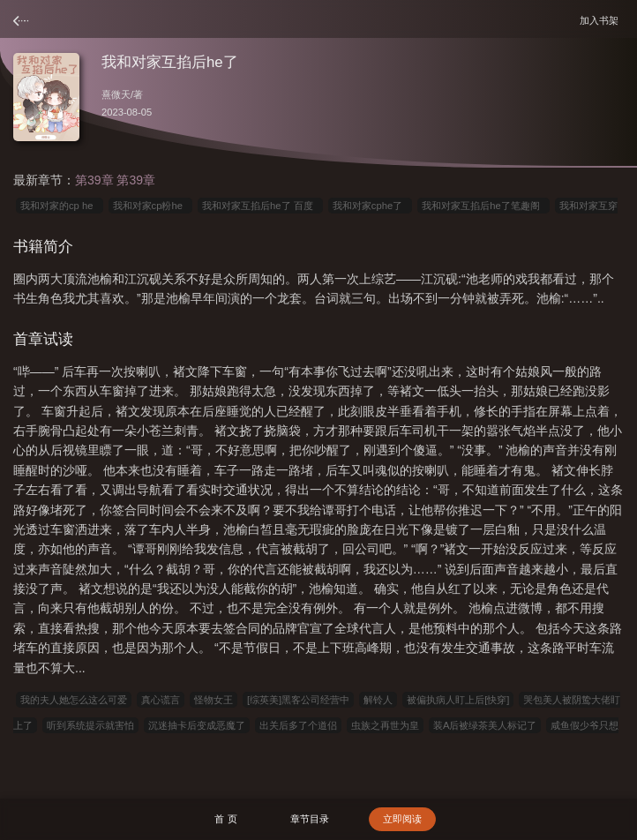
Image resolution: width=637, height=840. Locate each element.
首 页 (225, 819)
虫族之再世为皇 (385, 725)
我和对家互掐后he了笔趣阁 (483, 206)
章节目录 (310, 819)
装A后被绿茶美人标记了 (485, 725)
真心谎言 (161, 700)
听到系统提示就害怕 (90, 725)
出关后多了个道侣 (298, 725)
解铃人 (378, 700)
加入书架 (602, 20)
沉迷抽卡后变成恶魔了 (197, 725)
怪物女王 (214, 700)
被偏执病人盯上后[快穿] (458, 700)
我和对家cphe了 (370, 206)
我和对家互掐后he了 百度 (260, 206)
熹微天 (116, 94)
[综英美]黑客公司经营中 (298, 700)
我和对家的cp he (60, 206)
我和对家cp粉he (150, 206)
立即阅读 (402, 819)
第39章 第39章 (115, 180)
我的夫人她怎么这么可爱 (74, 700)
